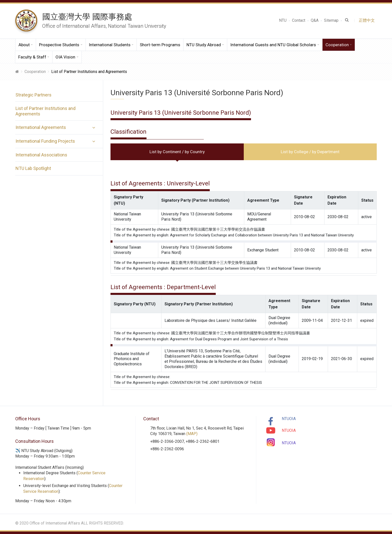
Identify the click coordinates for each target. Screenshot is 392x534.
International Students (110, 45)
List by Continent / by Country (177, 152)
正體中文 (368, 20)
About (24, 45)
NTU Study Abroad (204, 45)
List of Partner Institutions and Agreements (45, 111)
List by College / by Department (310, 152)
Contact (299, 20)
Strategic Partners (33, 95)
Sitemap (331, 20)
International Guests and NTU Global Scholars (273, 45)
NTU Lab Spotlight (33, 168)
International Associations (41, 155)
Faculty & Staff (32, 57)
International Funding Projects (45, 141)
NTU (283, 20)
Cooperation (337, 45)
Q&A (315, 20)
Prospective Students (59, 45)
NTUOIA (289, 419)
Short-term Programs (160, 45)
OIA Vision (65, 57)
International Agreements (40, 127)
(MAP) (192, 434)
